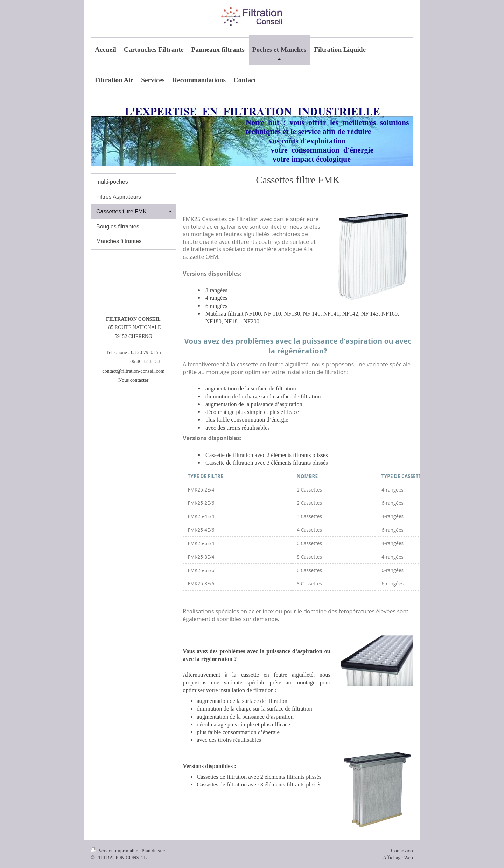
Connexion (402, 851)
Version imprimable (115, 851)
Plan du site (153, 851)
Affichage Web (398, 858)
